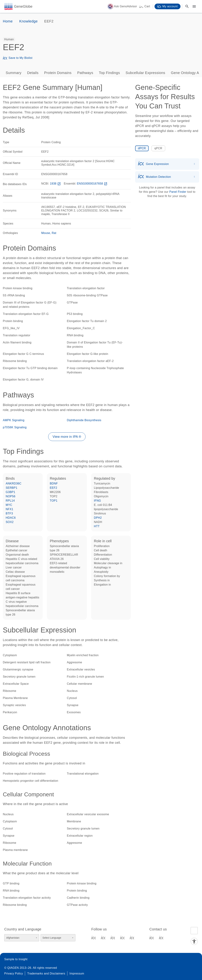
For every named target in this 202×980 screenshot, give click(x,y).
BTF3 (9, 513)
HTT (97, 526)
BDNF (54, 483)
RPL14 (10, 501)
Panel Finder (178, 192)
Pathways (85, 73)
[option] (9, 39)
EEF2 (54, 488)
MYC (9, 505)
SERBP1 (12, 488)
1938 (56, 184)
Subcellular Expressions (145, 73)
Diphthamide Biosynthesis (84, 420)
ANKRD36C (14, 483)
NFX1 (10, 509)
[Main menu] (194, 6)
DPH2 (98, 518)
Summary (14, 73)
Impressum (77, 973)
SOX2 (10, 522)
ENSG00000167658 (92, 184)
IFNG (97, 501)
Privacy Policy (14, 973)
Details (33, 73)
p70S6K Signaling (15, 427)
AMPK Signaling (14, 420)
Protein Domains (58, 73)
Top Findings (109, 73)
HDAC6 (11, 518)
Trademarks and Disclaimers (46, 973)
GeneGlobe (23, 6)
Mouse (46, 233)
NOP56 (10, 496)
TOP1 (54, 501)
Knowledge (28, 21)
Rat (54, 233)
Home (8, 21)
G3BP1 (10, 492)
